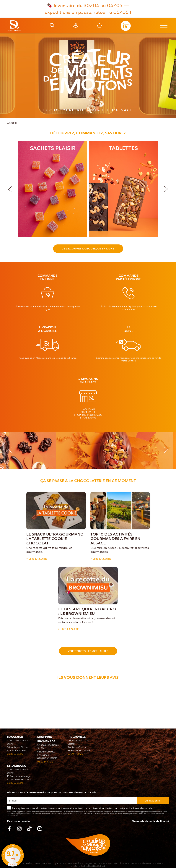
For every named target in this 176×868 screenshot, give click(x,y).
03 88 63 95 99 (15, 783)
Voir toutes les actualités (88, 651)
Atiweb (158, 864)
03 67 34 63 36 (45, 762)
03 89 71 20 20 (75, 754)
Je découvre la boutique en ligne (88, 249)
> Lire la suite (37, 559)
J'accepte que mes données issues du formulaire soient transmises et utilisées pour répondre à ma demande (88, 811)
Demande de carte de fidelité (150, 821)
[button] (166, 189)
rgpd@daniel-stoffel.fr (71, 814)
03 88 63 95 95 (15, 754)
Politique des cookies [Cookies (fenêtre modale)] (93, 864)
